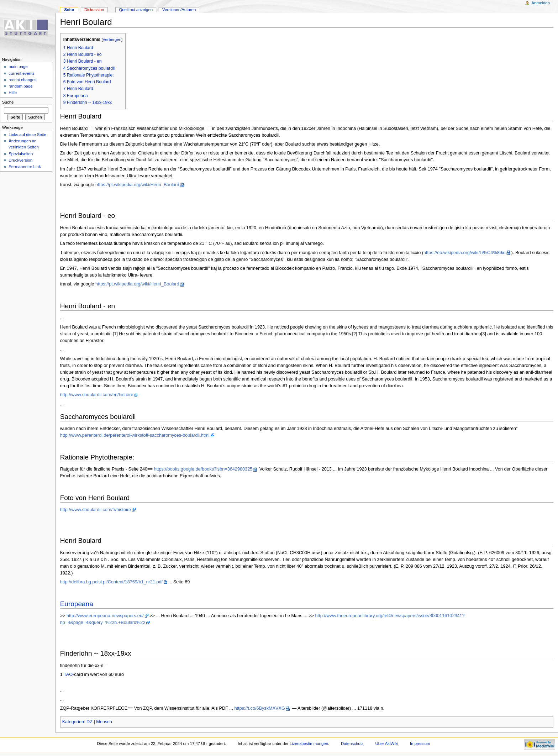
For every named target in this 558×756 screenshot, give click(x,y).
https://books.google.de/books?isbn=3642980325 (203, 469)
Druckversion (20, 160)
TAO (68, 674)
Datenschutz (352, 744)
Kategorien (73, 722)
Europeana (77, 604)
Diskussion (94, 10)
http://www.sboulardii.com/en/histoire (97, 395)
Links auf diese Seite (27, 135)
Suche (8, 102)
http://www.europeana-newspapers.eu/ (105, 616)
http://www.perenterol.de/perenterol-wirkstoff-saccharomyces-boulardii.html (135, 435)
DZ (90, 722)
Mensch (104, 722)
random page (21, 86)
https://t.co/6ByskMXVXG (259, 708)
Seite (69, 10)
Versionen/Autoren (179, 10)
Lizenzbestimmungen (309, 744)
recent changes (22, 80)
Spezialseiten (21, 154)
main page (18, 67)
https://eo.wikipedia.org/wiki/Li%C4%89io (465, 253)
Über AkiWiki (387, 744)
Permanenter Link (25, 167)
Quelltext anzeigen (136, 10)
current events (22, 73)
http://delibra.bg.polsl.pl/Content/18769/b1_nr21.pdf (112, 582)
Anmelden (541, 3)
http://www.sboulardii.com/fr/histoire (96, 510)
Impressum (420, 744)
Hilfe (13, 93)
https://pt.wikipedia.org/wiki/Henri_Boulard (137, 185)
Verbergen (112, 40)
